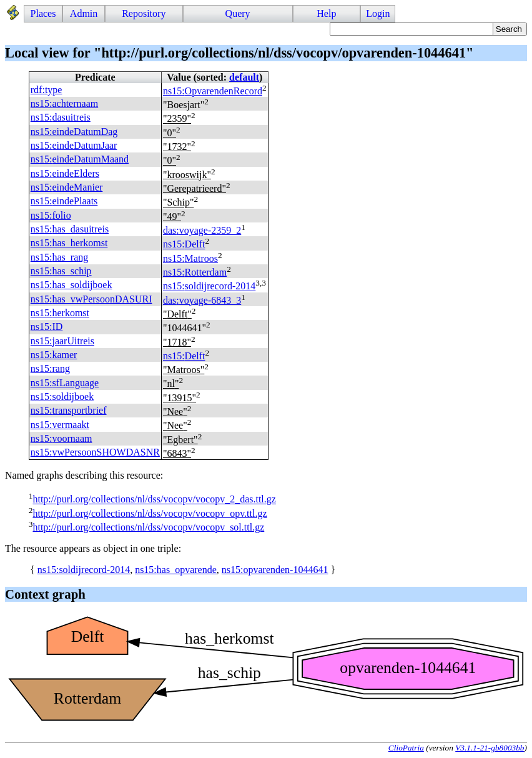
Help (326, 13)
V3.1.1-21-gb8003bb (490, 748)
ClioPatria (406, 748)
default (244, 77)
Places (43, 13)
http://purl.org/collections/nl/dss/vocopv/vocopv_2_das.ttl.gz (154, 500)
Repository (144, 13)
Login (378, 13)
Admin (84, 13)
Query (238, 13)
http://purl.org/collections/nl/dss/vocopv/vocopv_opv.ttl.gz (150, 513)
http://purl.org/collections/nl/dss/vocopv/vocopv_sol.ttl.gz (148, 527)
